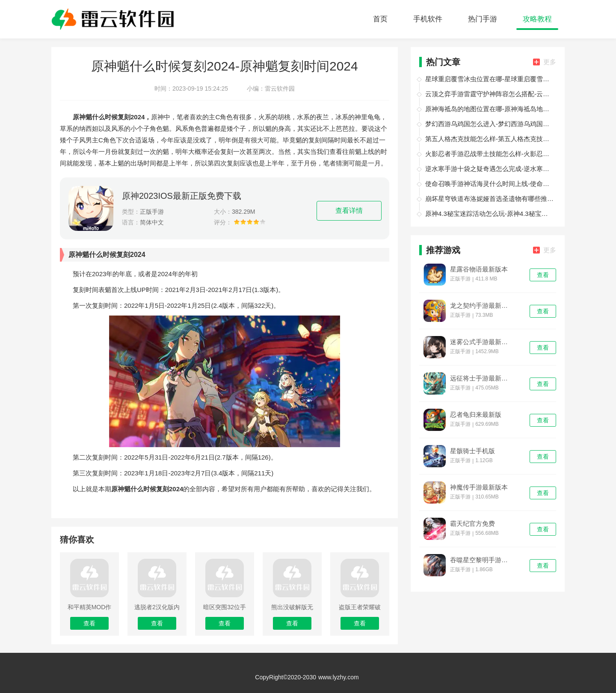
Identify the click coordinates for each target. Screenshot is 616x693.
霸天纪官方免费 (472, 524)
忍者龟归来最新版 (476, 415)
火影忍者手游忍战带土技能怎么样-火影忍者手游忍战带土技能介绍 (489, 154)
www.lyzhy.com (339, 677)
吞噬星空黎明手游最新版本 (482, 560)
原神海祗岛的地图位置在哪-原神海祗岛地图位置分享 (489, 109)
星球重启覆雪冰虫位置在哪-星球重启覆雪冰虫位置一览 (489, 79)
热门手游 (483, 19)
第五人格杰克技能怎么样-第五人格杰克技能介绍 (489, 139)
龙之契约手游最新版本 (482, 306)
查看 (543, 275)
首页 (380, 19)
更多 (545, 62)
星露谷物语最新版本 (479, 269)
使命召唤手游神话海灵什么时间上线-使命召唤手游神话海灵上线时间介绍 (489, 184)
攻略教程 (537, 19)
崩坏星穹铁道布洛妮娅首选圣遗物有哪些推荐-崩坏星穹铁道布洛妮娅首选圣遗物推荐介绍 (489, 199)
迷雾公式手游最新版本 (482, 342)
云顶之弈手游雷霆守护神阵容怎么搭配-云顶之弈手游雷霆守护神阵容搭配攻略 (489, 94)
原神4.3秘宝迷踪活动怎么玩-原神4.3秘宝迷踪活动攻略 (489, 214)
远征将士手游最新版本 (482, 378)
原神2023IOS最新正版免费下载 (182, 196)
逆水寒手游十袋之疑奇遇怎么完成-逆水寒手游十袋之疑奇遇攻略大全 (489, 169)
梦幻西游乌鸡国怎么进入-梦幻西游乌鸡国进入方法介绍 (489, 124)
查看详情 (349, 211)
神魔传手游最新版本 (479, 487)
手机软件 (428, 19)
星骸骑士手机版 (472, 451)
